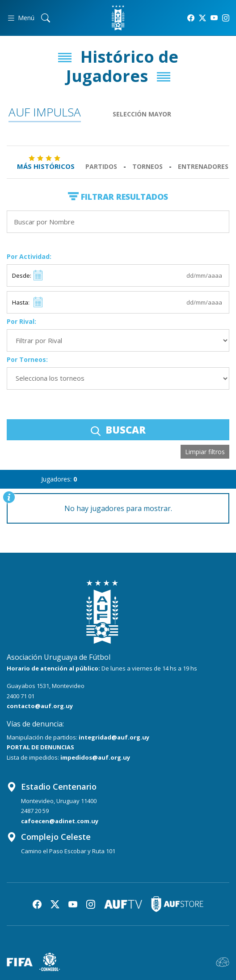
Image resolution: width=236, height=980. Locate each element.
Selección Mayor (142, 114)
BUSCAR (118, 430)
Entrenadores (203, 166)
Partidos (101, 166)
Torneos (147, 166)
